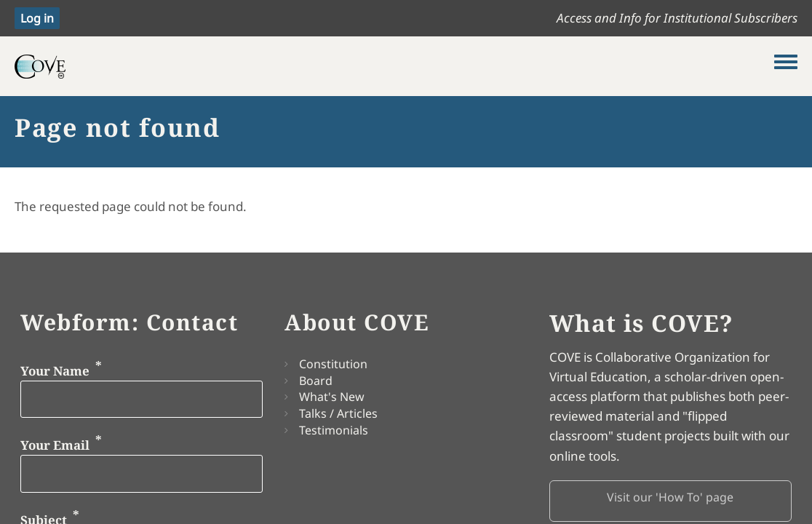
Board (316, 381)
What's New (332, 397)
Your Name (55, 370)
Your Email (55, 445)
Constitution (333, 364)
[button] (670, 501)
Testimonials (334, 430)
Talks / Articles (338, 413)
